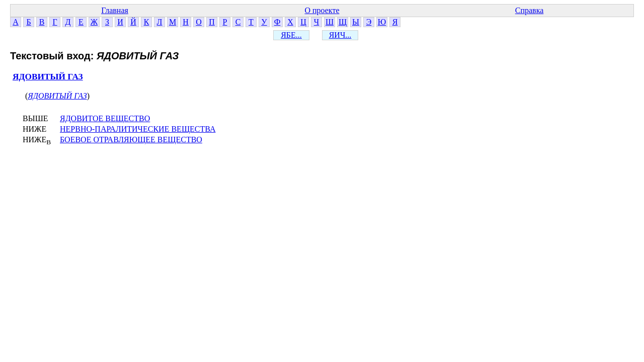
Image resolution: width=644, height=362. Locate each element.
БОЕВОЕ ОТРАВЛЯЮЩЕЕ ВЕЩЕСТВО (131, 140)
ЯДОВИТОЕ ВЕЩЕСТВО (105, 118)
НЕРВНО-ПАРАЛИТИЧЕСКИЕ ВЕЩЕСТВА (138, 129)
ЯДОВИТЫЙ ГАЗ (48, 77)
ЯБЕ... (291, 35)
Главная (115, 10)
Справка (530, 10)
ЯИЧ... (340, 35)
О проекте (322, 10)
